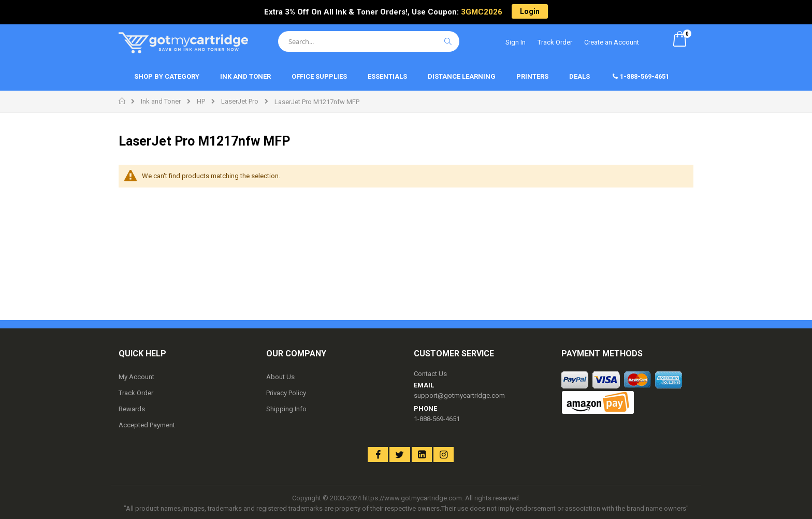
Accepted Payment (147, 425)
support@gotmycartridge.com (459, 395)
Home (122, 101)
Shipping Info (286, 409)
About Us (280, 377)
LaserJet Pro (240, 101)
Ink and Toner (161, 101)
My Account (136, 377)
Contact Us (430, 374)
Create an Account (612, 42)
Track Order (555, 42)
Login (530, 11)
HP (201, 101)
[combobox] (369, 41)
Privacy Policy (286, 393)
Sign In (516, 42)
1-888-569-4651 (437, 419)
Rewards (132, 409)
